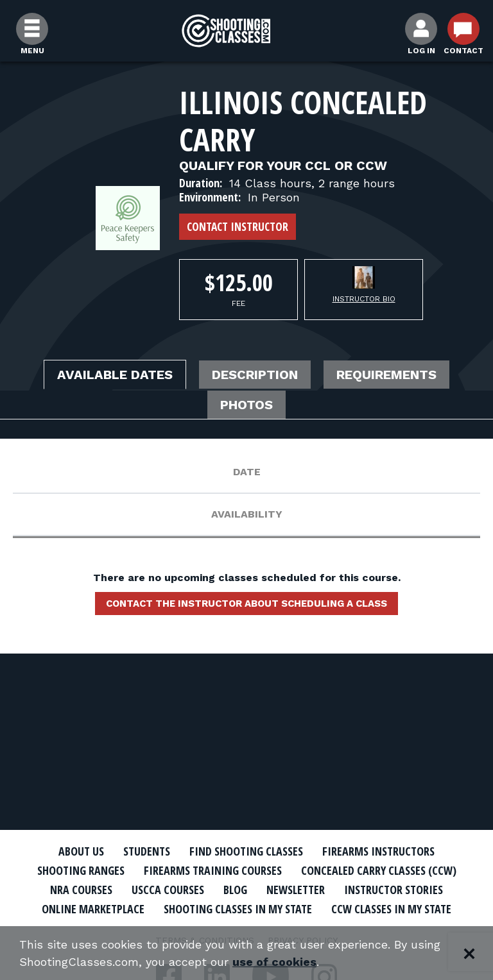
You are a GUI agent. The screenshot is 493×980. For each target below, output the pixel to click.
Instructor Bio (364, 299)
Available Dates (115, 375)
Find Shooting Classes (246, 851)
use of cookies (274, 962)
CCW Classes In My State (391, 909)
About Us (81, 851)
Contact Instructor (238, 226)
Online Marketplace (93, 909)
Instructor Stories (394, 890)
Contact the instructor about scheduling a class (246, 604)
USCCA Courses (168, 890)
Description (255, 375)
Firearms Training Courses (213, 870)
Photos (246, 405)
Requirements (386, 375)
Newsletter (296, 890)
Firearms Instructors (378, 851)
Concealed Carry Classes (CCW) (379, 870)
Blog (235, 890)
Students (147, 851)
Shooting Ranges (81, 870)
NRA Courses (81, 890)
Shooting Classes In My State (238, 909)
